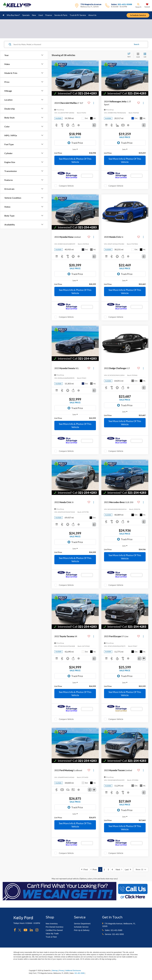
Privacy (61, 971)
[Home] (3, 15)
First (84, 869)
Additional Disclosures (73, 971)
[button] (96, 78)
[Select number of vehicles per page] (141, 869)
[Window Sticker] (144, 658)
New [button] (34, 15)
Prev (94, 869)
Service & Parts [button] (61, 15)
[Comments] (94, 125)
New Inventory (52, 924)
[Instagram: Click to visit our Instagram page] (37, 930)
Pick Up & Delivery (82, 930)
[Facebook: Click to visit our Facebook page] (15, 930)
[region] (75, 153)
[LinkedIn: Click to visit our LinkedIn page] (31, 930)
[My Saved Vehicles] (147, 6)
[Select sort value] (130, 55)
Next (119, 869)
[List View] (145, 55)
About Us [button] (92, 15)
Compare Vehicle (66, 186)
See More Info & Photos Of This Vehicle (75, 160)
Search (136, 44)
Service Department (82, 924)
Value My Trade (52, 934)
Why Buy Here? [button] (13, 15)
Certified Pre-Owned (54, 930)
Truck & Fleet (51, 937)
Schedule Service (138, 15)
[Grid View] (137, 55)
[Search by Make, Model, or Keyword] (72, 44)
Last (128, 869)
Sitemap (55, 971)
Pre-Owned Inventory (54, 927)
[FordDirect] (20, 973)
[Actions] (94, 103)
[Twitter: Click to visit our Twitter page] (20, 930)
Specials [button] (26, 15)
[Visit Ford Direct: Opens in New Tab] (86, 973)
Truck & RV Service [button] (78, 15)
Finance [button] (49, 15)
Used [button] (41, 15)
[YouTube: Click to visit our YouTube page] (25, 930)
